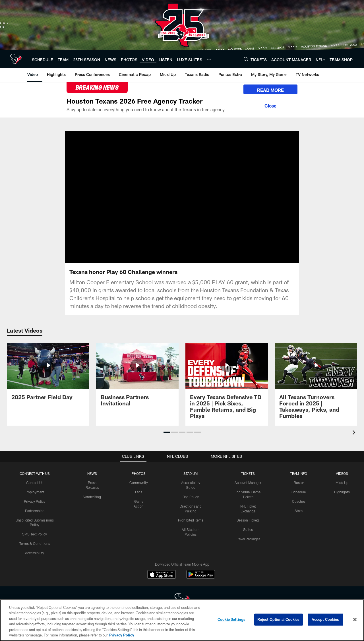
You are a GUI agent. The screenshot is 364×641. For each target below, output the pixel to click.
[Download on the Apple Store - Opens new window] (162, 575)
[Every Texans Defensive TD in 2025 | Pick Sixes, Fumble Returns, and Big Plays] (227, 384)
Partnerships (35, 511)
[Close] (270, 105)
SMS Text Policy (35, 534)
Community (139, 483)
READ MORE (270, 90)
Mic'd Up (342, 483)
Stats (299, 511)
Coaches (299, 501)
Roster (299, 483)
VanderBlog (92, 497)
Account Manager (248, 483)
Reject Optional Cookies (279, 619)
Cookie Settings (231, 619)
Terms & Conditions (35, 543)
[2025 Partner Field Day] (48, 375)
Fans (139, 492)
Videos (342, 473)
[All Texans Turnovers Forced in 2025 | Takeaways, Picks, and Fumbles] (316, 384)
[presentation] (355, 433)
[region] (182, 620)
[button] (167, 432)
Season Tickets (248, 520)
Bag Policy (191, 497)
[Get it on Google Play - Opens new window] (201, 577)
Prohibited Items (191, 520)
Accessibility (35, 553)
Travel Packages (248, 539)
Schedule (299, 492)
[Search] (246, 59)
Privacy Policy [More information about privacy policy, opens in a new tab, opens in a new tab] (122, 635)
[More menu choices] (209, 59)
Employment (35, 492)
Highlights (342, 492)
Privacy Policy (35, 501)
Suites (248, 529)
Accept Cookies (325, 619)
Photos (139, 473)
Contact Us (35, 483)
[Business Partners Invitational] (137, 378)
